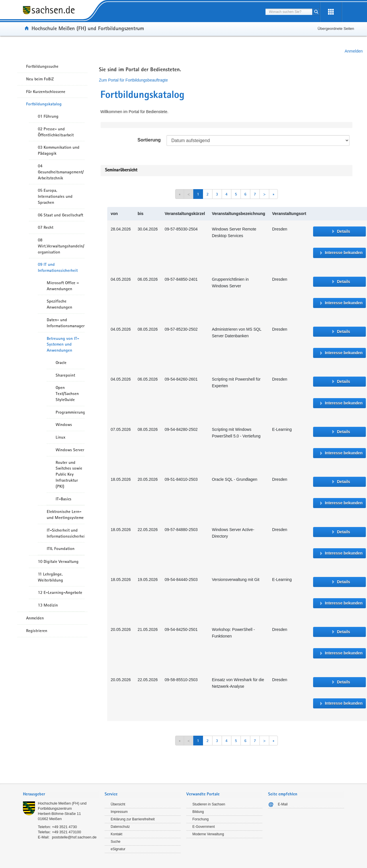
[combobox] (289, 12)
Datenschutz (120, 827)
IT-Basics (64, 499)
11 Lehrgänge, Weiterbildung (50, 577)
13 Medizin (48, 605)
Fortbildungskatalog (44, 104)
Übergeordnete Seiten (336, 29)
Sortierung (149, 140)
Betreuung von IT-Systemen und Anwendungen (63, 344)
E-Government (204, 827)
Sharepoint (65, 375)
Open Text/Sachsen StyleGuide (67, 394)
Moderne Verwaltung (208, 834)
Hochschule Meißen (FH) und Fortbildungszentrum (88, 28)
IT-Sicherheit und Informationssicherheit (66, 533)
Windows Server (70, 450)
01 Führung (48, 116)
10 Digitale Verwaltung (58, 561)
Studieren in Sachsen (209, 804)
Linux (60, 437)
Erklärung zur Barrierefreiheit (133, 819)
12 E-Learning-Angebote (60, 592)
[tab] (61, 795)
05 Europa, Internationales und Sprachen (55, 196)
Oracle (61, 363)
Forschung (201, 819)
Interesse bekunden (344, 253)
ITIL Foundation (61, 549)
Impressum (119, 812)
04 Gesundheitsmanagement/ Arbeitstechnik (61, 172)
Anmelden (354, 51)
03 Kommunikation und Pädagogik (59, 150)
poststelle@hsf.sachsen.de (74, 837)
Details (343, 231)
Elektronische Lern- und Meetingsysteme (65, 515)
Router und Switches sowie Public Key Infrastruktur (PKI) (69, 474)
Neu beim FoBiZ (40, 79)
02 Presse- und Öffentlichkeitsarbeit (56, 132)
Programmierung (70, 412)
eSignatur (118, 849)
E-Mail (283, 804)
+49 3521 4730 (64, 827)
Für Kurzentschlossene (46, 92)
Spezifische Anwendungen (59, 304)
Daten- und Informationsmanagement (66, 323)
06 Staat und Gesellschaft (60, 215)
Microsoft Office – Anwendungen (63, 286)
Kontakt (117, 834)
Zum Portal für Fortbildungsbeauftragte (133, 80)
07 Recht (46, 227)
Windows (64, 425)
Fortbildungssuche (42, 66)
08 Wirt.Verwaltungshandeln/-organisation (61, 246)
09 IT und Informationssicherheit (58, 267)
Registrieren (37, 631)
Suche (116, 842)
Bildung (198, 812)
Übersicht (118, 804)
